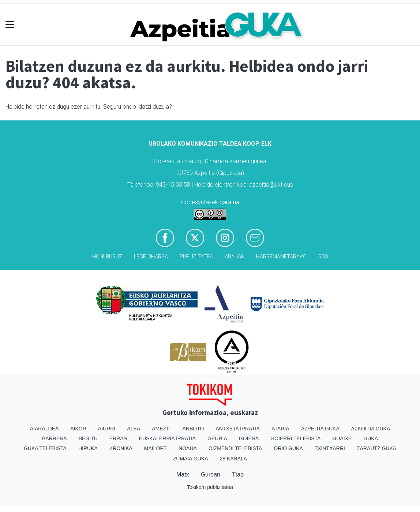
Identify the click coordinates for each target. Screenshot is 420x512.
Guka (371, 438)
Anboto (193, 429)
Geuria (217, 438)
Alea (134, 429)
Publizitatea (196, 257)
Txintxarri (330, 448)
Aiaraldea (44, 429)
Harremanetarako (281, 257)
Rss (323, 257)
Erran (118, 438)
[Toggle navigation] (10, 25)
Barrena (55, 438)
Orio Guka (288, 448)
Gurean (211, 474)
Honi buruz (107, 257)
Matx (183, 474)
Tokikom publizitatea (210, 487)
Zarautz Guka (376, 448)
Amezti (161, 429)
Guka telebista (45, 448)
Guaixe (342, 438)
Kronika (121, 448)
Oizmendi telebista (235, 448)
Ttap (238, 474)
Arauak (235, 257)
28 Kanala (233, 459)
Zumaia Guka (191, 459)
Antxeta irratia (238, 429)
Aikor (78, 429)
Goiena (249, 438)
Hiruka (88, 448)
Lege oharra (151, 257)
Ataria (280, 429)
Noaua (188, 448)
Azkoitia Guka (371, 429)
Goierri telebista (295, 438)
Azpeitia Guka (320, 429)
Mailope (155, 448)
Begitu (88, 438)
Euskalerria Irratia (167, 438)
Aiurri (107, 429)
